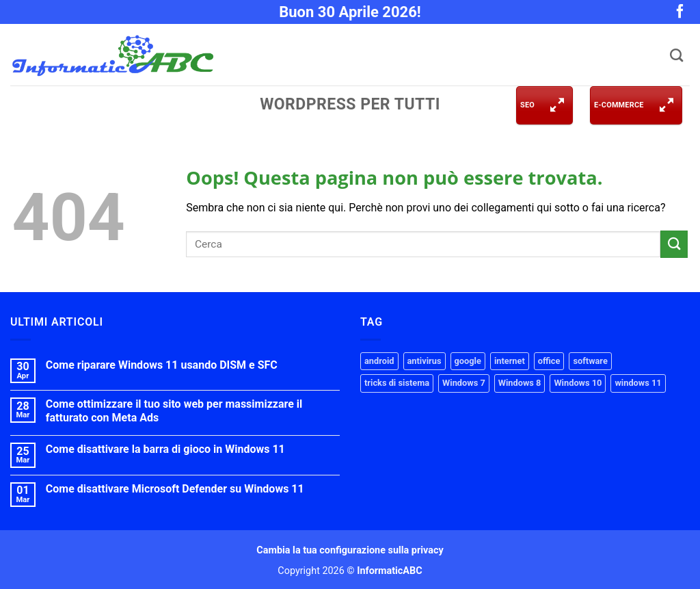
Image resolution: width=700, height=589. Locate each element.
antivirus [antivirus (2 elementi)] (425, 361)
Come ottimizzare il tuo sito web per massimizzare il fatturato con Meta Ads (174, 410)
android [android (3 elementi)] (379, 361)
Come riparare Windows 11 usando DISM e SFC (162, 365)
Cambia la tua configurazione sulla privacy (350, 550)
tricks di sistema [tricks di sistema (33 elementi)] (397, 383)
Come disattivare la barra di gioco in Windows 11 (165, 449)
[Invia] (674, 244)
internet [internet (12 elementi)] (510, 361)
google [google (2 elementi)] (468, 361)
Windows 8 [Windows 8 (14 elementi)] (520, 383)
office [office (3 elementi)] (549, 361)
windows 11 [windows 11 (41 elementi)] (638, 383)
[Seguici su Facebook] (680, 14)
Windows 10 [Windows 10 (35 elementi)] (578, 383)
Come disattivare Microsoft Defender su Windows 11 (175, 489)
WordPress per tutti (350, 104)
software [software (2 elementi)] (590, 361)
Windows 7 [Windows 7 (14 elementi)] (464, 383)
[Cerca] (675, 55)
